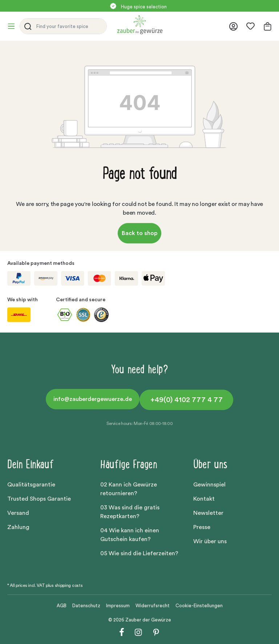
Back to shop (139, 233)
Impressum (118, 606)
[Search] (27, 26)
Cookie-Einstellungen (199, 606)
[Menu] (13, 26)
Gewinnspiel (209, 485)
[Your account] (233, 26)
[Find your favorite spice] (70, 26)
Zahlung (18, 527)
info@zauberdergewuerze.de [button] (93, 399)
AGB (62, 606)
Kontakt (204, 499)
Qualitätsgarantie (31, 485)
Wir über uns (210, 541)
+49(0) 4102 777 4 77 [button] (187, 400)
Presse (202, 527)
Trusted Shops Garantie (39, 499)
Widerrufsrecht (153, 606)
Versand (18, 513)
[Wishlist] (250, 26)
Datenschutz (86, 606)
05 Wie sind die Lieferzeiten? (139, 553)
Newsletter (208, 513)
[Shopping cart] (265, 26)
